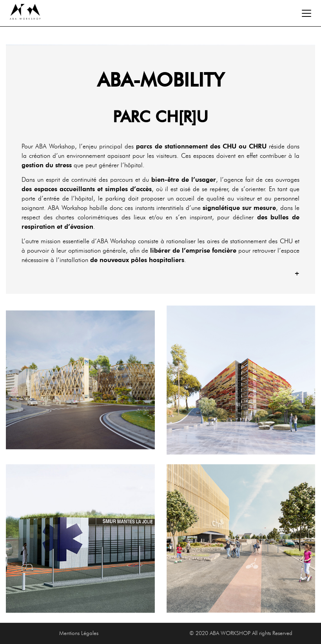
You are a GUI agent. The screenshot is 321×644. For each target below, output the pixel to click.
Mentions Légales (79, 633)
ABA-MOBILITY (161, 80)
